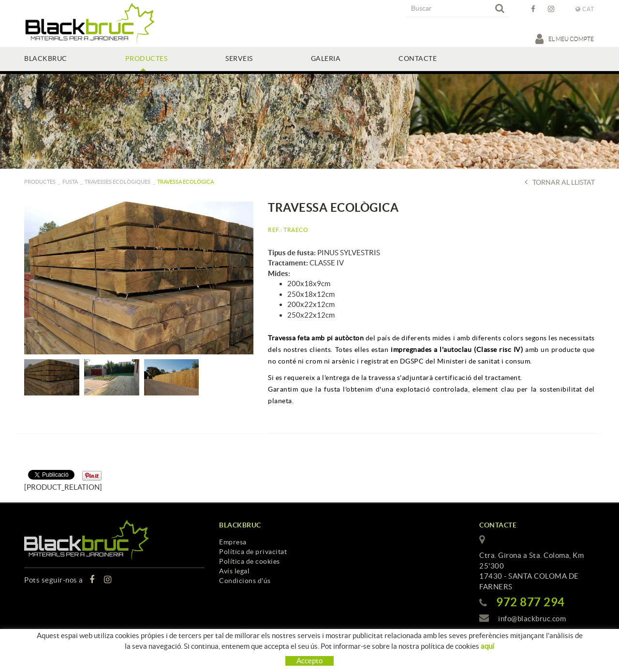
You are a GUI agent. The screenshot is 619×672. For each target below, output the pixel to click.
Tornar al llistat (560, 182)
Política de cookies (250, 561)
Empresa (233, 542)
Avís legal (234, 571)
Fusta (70, 182)
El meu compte (565, 39)
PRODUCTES (40, 182)
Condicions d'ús (245, 581)
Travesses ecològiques (118, 182)
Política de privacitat (253, 552)
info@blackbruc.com (532, 619)
